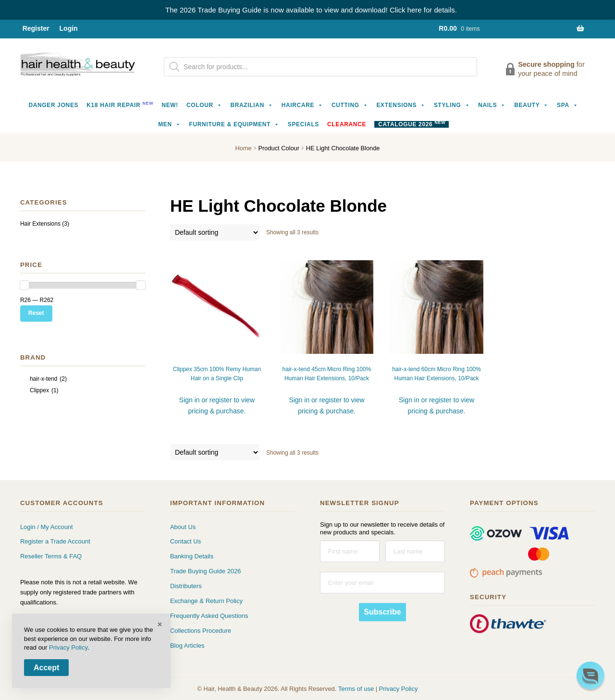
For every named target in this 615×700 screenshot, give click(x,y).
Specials (303, 124)
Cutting (350, 105)
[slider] (25, 285)
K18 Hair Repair (120, 104)
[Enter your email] (382, 583)
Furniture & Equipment (234, 124)
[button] (590, 676)
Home (244, 148)
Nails (492, 105)
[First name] (350, 551)
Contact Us (185, 541)
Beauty (531, 105)
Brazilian (252, 105)
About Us (183, 527)
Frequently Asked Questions (209, 616)
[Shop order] (215, 232)
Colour (204, 105)
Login (69, 28)
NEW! (170, 105)
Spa (567, 105)
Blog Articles (187, 646)
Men (169, 124)
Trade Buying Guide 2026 (206, 571)
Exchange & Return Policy (206, 601)
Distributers (186, 586)
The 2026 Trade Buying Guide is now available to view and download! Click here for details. (311, 10)
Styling (452, 105)
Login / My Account (47, 527)
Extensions (401, 105)
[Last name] (415, 551)
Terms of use (356, 689)
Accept (46, 668)
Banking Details (192, 556)
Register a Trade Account (55, 541)
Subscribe (382, 612)
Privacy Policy (399, 689)
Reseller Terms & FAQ (51, 556)
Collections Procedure (201, 631)
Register (36, 28)
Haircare (302, 105)
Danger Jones (53, 105)
